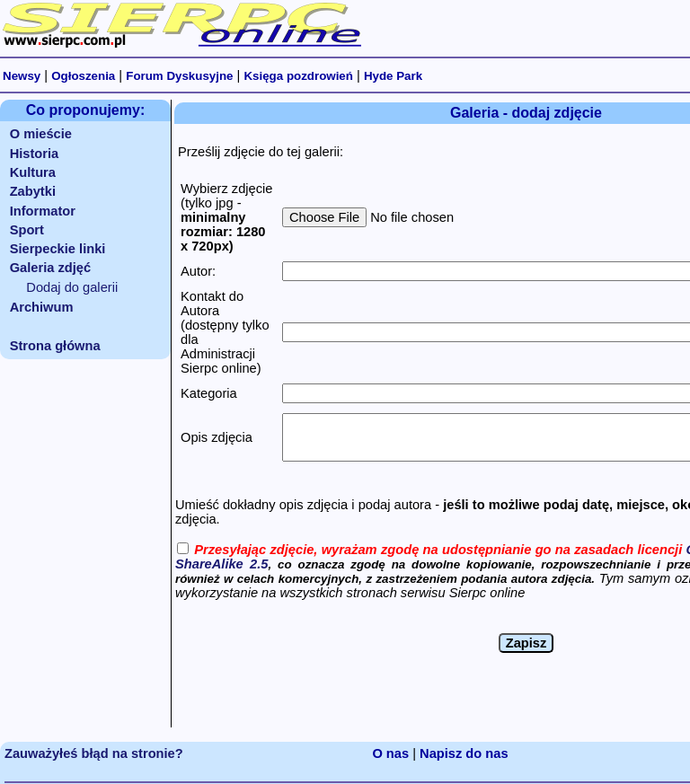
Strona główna (55, 346)
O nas (390, 753)
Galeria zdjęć (50, 268)
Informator (43, 211)
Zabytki (33, 191)
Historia (35, 154)
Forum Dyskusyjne (179, 76)
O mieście (41, 134)
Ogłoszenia (83, 76)
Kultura (33, 172)
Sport (27, 230)
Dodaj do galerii (72, 287)
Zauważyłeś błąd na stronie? (94, 753)
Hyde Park (393, 76)
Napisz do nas (464, 753)
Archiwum (42, 307)
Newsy (22, 76)
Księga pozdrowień (298, 76)
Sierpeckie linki (58, 249)
